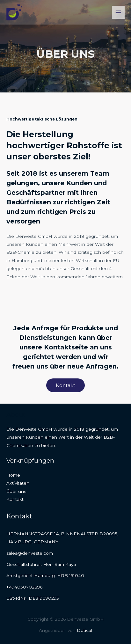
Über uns (16, 491)
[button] (65, 385)
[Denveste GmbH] (14, 12)
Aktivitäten (18, 483)
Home (13, 475)
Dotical (84, 630)
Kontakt (15, 499)
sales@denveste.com (30, 553)
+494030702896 (24, 587)
